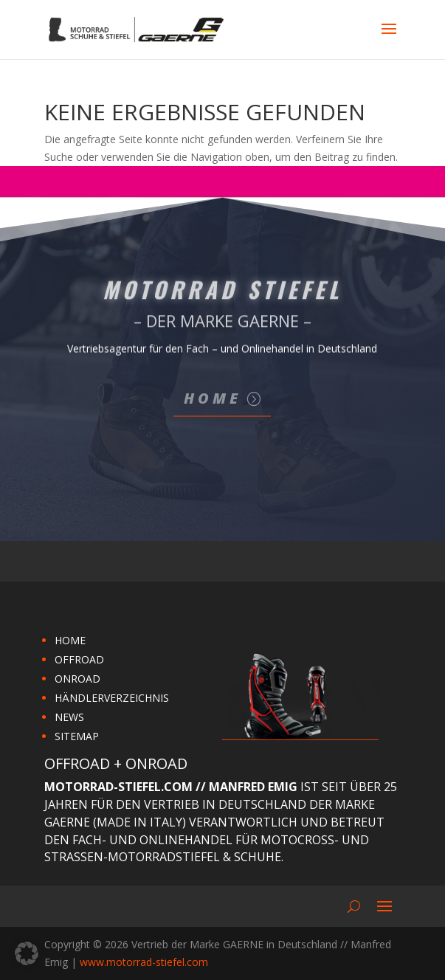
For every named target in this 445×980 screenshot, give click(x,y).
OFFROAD (79, 659)
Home (213, 398)
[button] (27, 953)
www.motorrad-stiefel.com (144, 962)
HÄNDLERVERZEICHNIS (112, 698)
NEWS (69, 717)
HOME (70, 640)
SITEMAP (77, 736)
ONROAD (77, 679)
